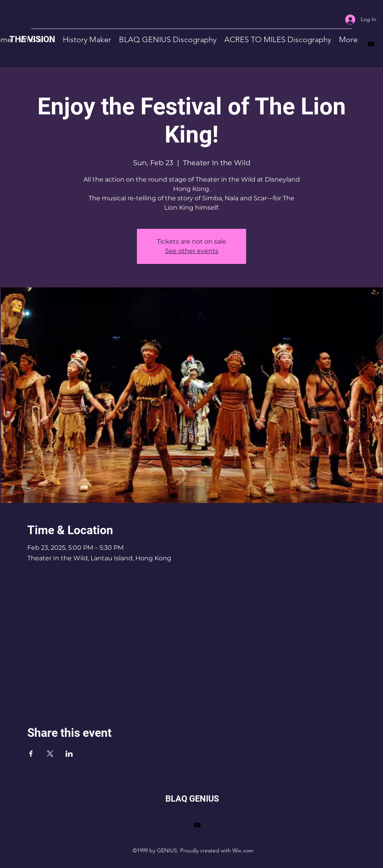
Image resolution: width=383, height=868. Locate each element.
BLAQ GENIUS (192, 799)
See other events (192, 251)
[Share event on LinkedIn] (69, 754)
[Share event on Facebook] (31, 754)
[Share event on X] (50, 754)
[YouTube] (371, 44)
